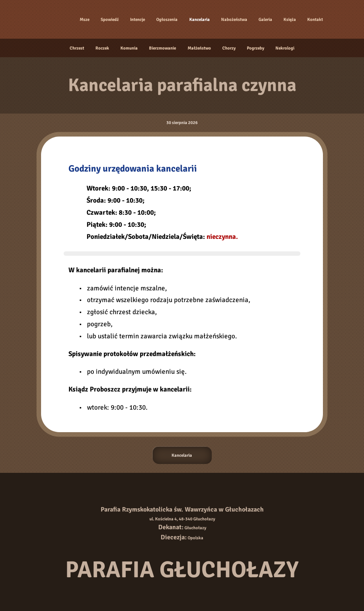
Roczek (102, 48)
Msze (85, 19)
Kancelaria (200, 19)
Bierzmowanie (162, 48)
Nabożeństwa (234, 19)
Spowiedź (110, 19)
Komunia (129, 48)
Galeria (265, 19)
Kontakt (315, 19)
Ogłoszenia (167, 19)
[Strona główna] (54, 19)
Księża (290, 19)
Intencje (138, 19)
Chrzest (77, 48)
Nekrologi (285, 48)
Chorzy (229, 48)
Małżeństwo (199, 48)
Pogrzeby (255, 48)
